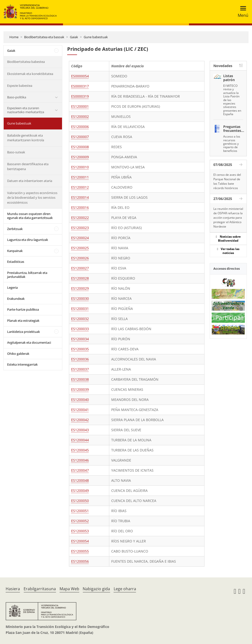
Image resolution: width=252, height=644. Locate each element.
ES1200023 (80, 228)
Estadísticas (16, 262)
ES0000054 (80, 76)
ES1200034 (80, 339)
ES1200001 (80, 106)
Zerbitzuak (15, 229)
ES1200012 (80, 187)
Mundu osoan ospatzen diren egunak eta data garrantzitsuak (30, 216)
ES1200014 (80, 197)
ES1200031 (80, 309)
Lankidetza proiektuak (24, 332)
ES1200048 (80, 480)
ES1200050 (80, 501)
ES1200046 (80, 460)
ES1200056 (80, 561)
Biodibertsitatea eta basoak (44, 37)
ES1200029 (80, 288)
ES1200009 (80, 157)
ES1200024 (80, 238)
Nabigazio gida (96, 589)
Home (14, 37)
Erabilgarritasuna (40, 589)
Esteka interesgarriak (22, 364)
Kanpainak (15, 251)
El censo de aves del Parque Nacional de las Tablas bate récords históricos (227, 181)
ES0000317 (80, 86)
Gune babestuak (96, 37)
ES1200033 (80, 329)
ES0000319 (80, 96)
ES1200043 (80, 430)
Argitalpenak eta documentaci (29, 342)
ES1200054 (80, 541)
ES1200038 (80, 379)
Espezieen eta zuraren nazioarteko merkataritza (26, 110)
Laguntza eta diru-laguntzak (28, 240)
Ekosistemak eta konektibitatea (30, 74)
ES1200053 (80, 531)
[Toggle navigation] (242, 12)
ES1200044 (80, 440)
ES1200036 (80, 359)
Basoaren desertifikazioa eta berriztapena (28, 166)
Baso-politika (17, 97)
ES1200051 (80, 511)
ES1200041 (80, 410)
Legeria (12, 287)
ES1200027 (80, 268)
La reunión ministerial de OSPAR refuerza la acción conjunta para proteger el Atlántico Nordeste (228, 218)
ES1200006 (80, 127)
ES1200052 (80, 521)
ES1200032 (80, 319)
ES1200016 (80, 207)
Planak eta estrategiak (23, 321)
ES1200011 (80, 177)
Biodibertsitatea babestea (26, 62)
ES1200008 (80, 147)
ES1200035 (80, 349)
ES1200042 (80, 420)
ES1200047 (80, 470)
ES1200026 (80, 258)
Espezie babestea (20, 86)
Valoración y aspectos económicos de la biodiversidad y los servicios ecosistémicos (32, 198)
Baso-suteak (16, 152)
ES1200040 (80, 400)
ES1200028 (80, 278)
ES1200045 (80, 450)
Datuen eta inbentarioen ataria (30, 181)
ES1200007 (80, 137)
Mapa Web (69, 589)
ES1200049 (80, 491)
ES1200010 (80, 167)
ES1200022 (80, 218)
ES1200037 (80, 369)
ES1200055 (80, 551)
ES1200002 (80, 116)
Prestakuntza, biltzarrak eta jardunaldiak (27, 275)
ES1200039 (80, 389)
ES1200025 (80, 248)
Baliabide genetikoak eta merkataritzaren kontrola (26, 138)
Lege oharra (125, 589)
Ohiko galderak (18, 354)
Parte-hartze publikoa (23, 309)
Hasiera (13, 589)
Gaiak (74, 37)
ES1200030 (80, 298)
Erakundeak (16, 299)
